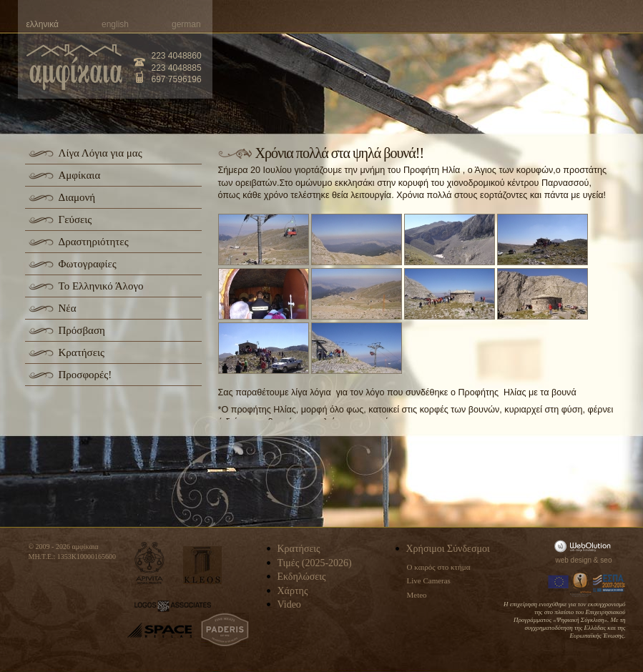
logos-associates (173, 606)
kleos (202, 565)
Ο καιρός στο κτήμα (439, 567)
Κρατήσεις (82, 352)
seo (606, 560)
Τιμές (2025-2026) (315, 563)
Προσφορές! (85, 375)
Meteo (417, 595)
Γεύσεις (75, 219)
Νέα (68, 308)
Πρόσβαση (82, 330)
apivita (150, 563)
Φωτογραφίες (88, 264)
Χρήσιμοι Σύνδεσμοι (448, 549)
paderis (225, 630)
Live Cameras (429, 580)
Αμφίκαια (80, 175)
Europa (559, 583)
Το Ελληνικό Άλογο (101, 286)
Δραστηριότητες (94, 242)
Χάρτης (293, 591)
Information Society (581, 583)
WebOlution (585, 546)
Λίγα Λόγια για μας (100, 153)
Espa (609, 583)
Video (289, 604)
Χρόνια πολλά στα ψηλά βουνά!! (340, 153)
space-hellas (159, 630)
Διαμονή (77, 197)
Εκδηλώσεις (302, 577)
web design (574, 560)
